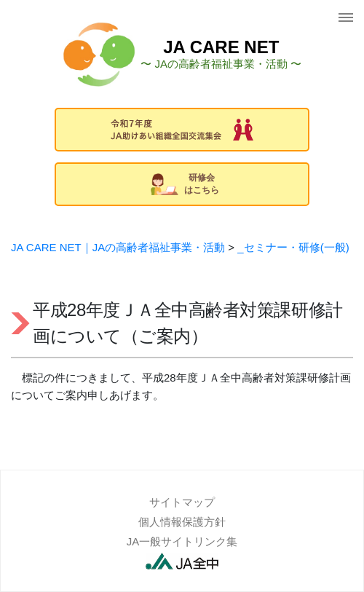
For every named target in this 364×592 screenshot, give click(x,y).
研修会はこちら (185, 184)
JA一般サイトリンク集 (182, 541)
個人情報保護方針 (182, 522)
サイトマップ (182, 502)
